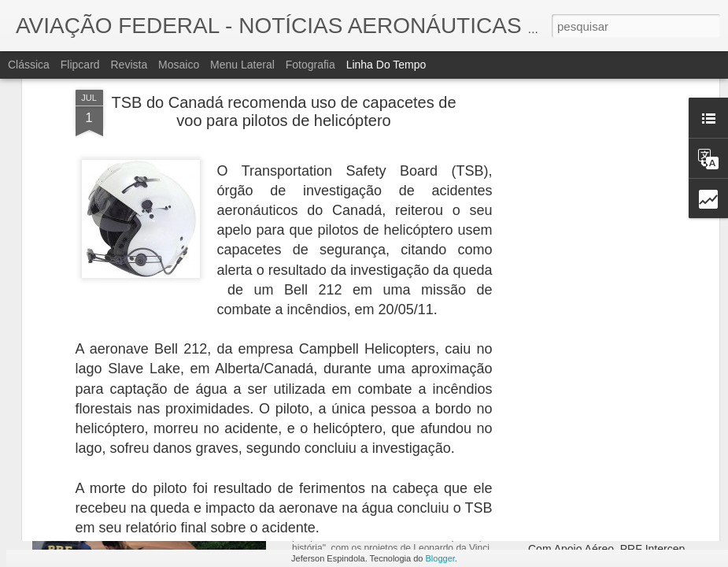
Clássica (29, 65)
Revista (129, 65)
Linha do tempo (386, 65)
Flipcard (80, 65)
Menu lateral (242, 65)
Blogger (440, 558)
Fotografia (310, 65)
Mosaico (179, 65)
